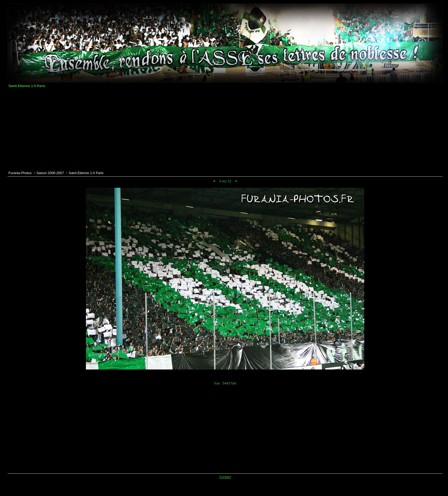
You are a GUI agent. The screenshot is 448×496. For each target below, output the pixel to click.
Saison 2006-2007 (50, 173)
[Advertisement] (225, 130)
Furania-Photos (20, 173)
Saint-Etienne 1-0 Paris (86, 173)
